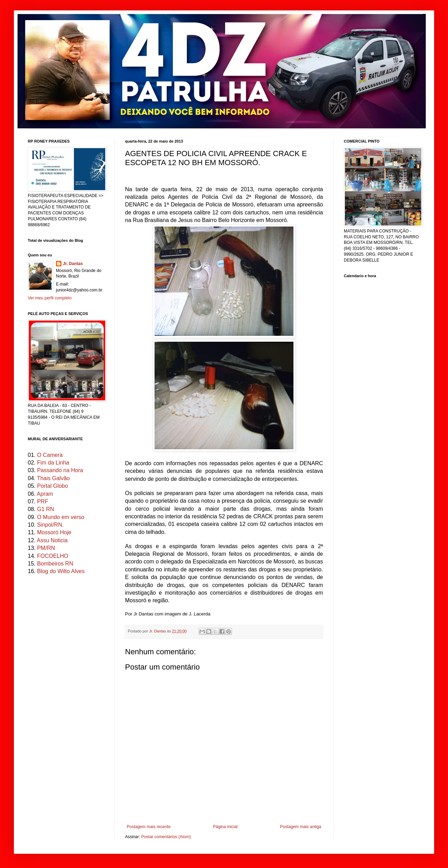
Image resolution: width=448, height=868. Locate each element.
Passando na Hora (60, 470)
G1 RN (46, 509)
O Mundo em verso (61, 517)
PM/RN (46, 548)
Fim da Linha (53, 463)
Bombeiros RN (55, 564)
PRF (43, 501)
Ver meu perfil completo (50, 298)
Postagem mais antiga (301, 827)
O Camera (50, 455)
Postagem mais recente (149, 827)
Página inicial (225, 827)
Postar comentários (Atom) (166, 837)
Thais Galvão (53, 478)
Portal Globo (53, 486)
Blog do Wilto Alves (61, 571)
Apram (45, 494)
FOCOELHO (53, 556)
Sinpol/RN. (50, 525)
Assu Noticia (52, 540)
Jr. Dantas (158, 631)
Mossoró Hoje (54, 532)
